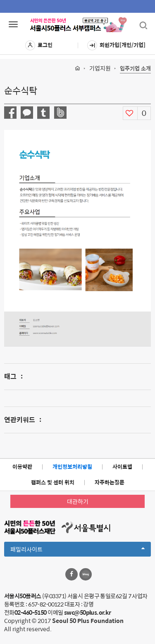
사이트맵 (122, 467)
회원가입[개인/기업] (116, 45)
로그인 (39, 45)
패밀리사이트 (77, 550)
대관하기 (78, 501)
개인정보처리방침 (72, 467)
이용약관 (22, 467)
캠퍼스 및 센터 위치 (53, 482)
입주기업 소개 (135, 69)
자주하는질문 (110, 482)
